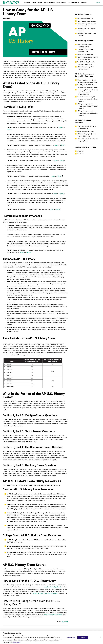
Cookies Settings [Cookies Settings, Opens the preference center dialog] (71, 637)
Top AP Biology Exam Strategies (87, 21)
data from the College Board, (52, 587)
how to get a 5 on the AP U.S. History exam (46, 593)
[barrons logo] (11, 3)
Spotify (9, 130)
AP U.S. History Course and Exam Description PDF (22, 540)
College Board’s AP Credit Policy (53, 615)
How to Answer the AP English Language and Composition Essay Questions (88, 99)
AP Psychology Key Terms (85, 54)
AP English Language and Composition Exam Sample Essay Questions (87, 106)
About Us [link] (84, 3)
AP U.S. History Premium (14, 494)
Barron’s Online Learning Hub (15, 505)
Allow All (83, 637)
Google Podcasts (28, 522)
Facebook (80, 154)
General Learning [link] (37, 3)
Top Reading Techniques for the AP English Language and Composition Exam (88, 92)
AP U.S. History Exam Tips (15, 546)
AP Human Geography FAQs (86, 131)
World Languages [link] (49, 3)
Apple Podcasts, (13, 522)
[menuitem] (27, 3)
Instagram (80, 151)
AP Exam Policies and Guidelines (17, 552)
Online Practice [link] (61, 3)
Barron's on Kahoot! (12, 526)
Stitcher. (44, 522)
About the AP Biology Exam (85, 18)
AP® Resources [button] (73, 3)
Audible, (21, 522)
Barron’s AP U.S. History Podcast (16, 513)
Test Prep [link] (27, 3)
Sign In (98, 3)
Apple (60, 127)
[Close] (100, 637)
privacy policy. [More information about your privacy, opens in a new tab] (17, 642)
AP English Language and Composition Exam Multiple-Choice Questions (88, 113)
